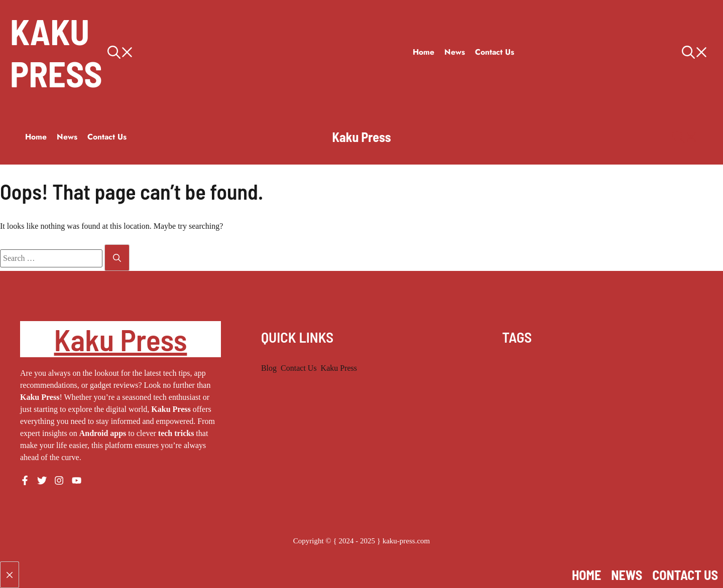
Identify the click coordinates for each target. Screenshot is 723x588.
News (455, 52)
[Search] (117, 258)
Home (424, 52)
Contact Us (495, 52)
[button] (255, 52)
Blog (269, 368)
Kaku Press (56, 52)
